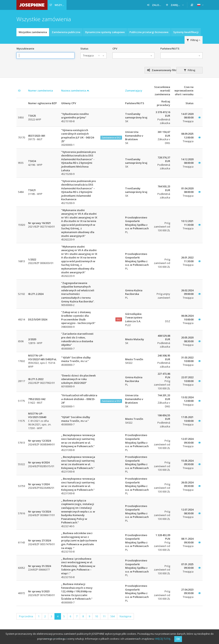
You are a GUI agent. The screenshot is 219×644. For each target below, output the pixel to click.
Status (84, 49)
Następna (125, 616)
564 (113, 616)
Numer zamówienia (40, 91)
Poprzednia (26, 616)
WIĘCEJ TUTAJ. (163, 639)
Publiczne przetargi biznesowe (149, 32)
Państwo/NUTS (170, 49)
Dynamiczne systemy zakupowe (105, 32)
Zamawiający (134, 91)
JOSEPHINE (32, 5)
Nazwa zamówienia (75, 91)
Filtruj (194, 40)
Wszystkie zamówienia (33, 32)
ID (19, 91)
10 (96, 616)
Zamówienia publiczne (66, 32)
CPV (115, 49)
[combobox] (93, 55)
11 (104, 616)
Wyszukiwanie (25, 49)
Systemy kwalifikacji (186, 32)
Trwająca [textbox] (91, 56)
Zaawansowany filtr (159, 70)
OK (178, 639)
